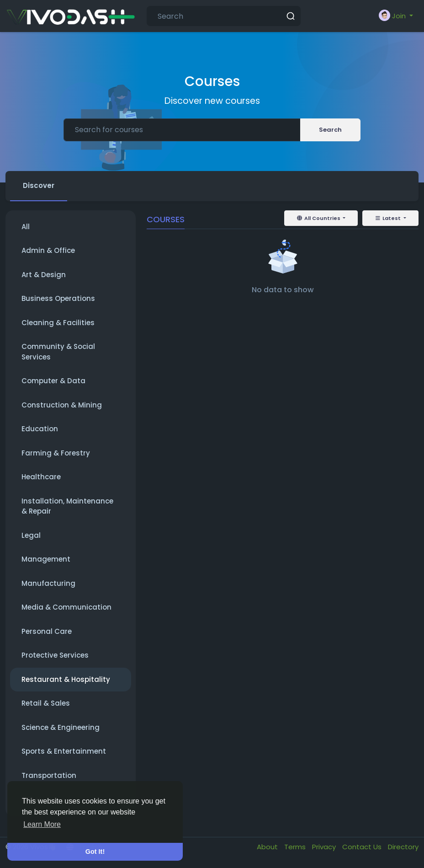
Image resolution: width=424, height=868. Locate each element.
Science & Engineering (61, 727)
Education (40, 429)
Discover (39, 185)
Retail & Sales (46, 703)
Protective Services (55, 655)
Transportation (49, 775)
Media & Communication (66, 607)
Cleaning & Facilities (58, 323)
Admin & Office (48, 250)
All (26, 227)
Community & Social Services (58, 352)
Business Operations (58, 298)
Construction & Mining (62, 405)
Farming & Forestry (56, 453)
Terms (296, 847)
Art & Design (44, 275)
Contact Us (363, 847)
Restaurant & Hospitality (66, 679)
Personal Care (47, 631)
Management (46, 559)
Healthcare (41, 477)
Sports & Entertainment (64, 751)
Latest (388, 218)
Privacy (325, 847)
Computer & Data (53, 381)
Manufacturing (48, 583)
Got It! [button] (95, 852)
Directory (403, 847)
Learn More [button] (42, 824)
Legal (31, 535)
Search (330, 130)
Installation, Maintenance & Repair (67, 506)
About (268, 847)
